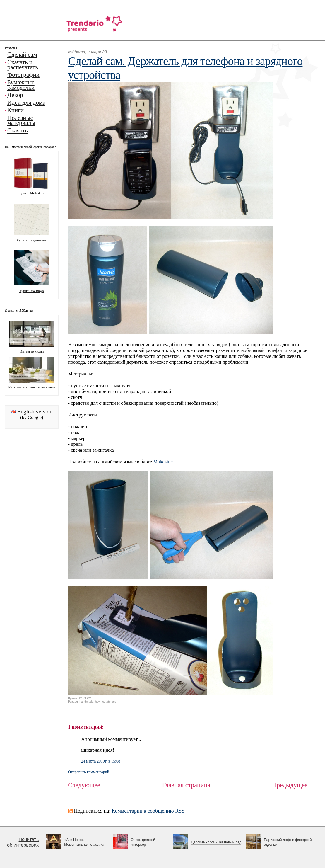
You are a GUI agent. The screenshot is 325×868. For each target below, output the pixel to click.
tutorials (111, 702)
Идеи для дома (26, 103)
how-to (100, 702)
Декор (15, 95)
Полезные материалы (21, 120)
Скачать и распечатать (23, 65)
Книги (16, 110)
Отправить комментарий (89, 772)
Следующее (84, 785)
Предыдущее (290, 785)
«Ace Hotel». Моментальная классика (84, 842)
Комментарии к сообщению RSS (148, 811)
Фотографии (23, 75)
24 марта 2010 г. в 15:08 (101, 761)
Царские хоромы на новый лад (216, 842)
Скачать (18, 130)
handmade (86, 702)
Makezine (163, 462)
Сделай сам (22, 55)
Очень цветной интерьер (143, 842)
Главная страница (186, 785)
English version (35, 412)
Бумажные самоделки (21, 85)
